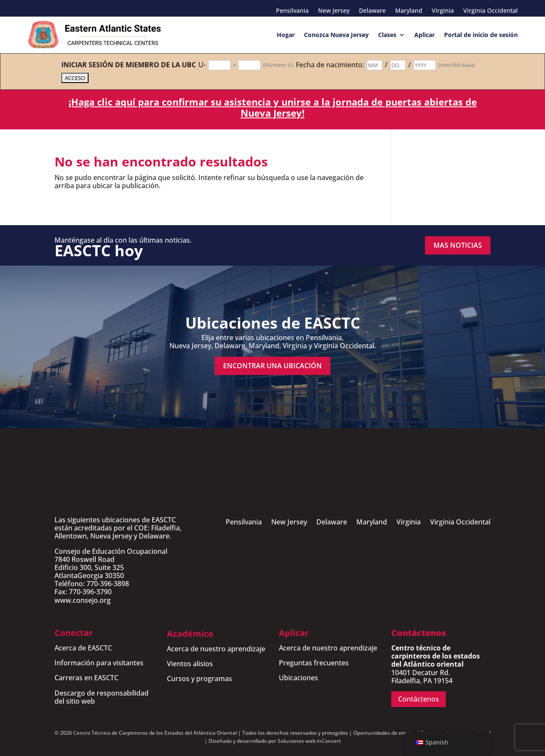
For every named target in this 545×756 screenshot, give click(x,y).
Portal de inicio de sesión (481, 35)
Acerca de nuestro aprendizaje (216, 649)
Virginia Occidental (490, 11)
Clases (387, 35)
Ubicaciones (298, 678)
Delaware (372, 11)
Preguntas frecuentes (314, 663)
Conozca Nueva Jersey (336, 35)
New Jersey (334, 11)
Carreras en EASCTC (86, 678)
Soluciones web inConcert (309, 741)
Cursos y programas (199, 679)
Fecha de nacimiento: (330, 65)
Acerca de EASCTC (83, 648)
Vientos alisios (190, 664)
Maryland (409, 11)
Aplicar (425, 35)
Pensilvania (292, 11)
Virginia (443, 11)
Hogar (286, 35)
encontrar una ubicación (272, 366)
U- (202, 65)
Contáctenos (419, 699)
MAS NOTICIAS (458, 245)
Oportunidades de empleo (385, 733)
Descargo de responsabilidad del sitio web (102, 697)
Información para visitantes (99, 663)
